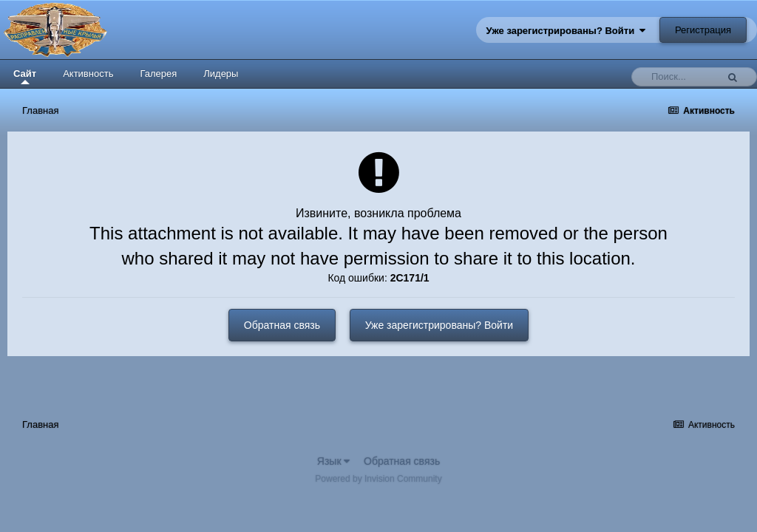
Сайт (25, 76)
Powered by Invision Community (378, 479)
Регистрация (703, 30)
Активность (88, 74)
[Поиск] (678, 77)
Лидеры (221, 74)
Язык (334, 461)
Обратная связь (282, 325)
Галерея (158, 74)
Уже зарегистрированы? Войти (566, 31)
